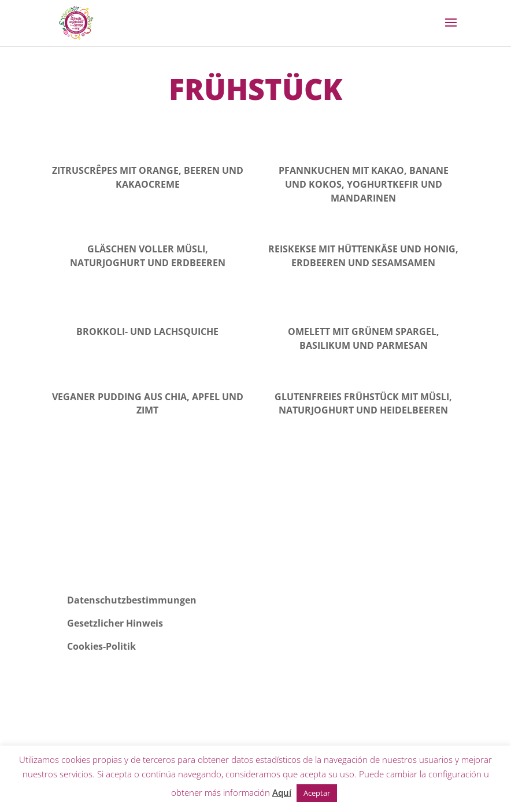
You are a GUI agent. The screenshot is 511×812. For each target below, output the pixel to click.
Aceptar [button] (317, 793)
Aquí (282, 792)
